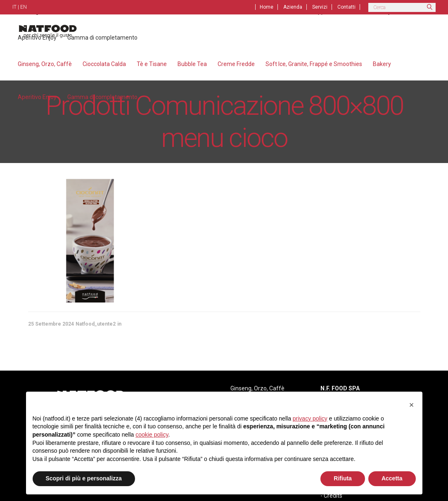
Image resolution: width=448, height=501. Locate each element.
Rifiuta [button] (343, 478)
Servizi (320, 7)
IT (14, 7)
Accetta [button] (392, 478)
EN (24, 7)
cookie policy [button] (152, 435)
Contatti (346, 7)
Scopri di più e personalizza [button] (84, 478)
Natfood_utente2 (96, 324)
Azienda (293, 7)
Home (267, 7)
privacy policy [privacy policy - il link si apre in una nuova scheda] (310, 418)
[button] (412, 405)
